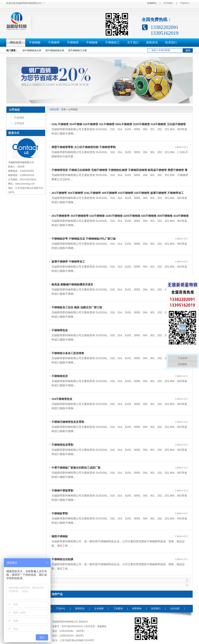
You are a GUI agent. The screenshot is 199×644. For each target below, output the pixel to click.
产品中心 (185, 3)
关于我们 (168, 3)
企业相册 (99, 608)
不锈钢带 (54, 42)
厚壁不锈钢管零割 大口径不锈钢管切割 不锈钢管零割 (84, 147)
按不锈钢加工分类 (78, 50)
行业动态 (19, 117)
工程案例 (118, 608)
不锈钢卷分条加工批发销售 (68, 353)
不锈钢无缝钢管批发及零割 (68, 422)
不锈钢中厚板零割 (62, 491)
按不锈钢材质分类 (32, 50)
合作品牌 (175, 608)
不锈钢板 (35, 42)
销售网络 (137, 608)
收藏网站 (152, 3)
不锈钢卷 (92, 42)
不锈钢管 (73, 42)
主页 (63, 109)
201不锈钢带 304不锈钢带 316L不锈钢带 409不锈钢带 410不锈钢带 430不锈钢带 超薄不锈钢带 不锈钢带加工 (118, 193)
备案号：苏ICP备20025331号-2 (69, 626)
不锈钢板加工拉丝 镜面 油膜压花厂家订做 (77, 307)
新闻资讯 (152, 42)
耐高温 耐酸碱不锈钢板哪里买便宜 (72, 284)
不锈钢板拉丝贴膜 (62, 559)
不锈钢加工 (112, 42)
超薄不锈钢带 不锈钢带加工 (68, 262)
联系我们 (171, 42)
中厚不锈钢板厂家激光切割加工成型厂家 (76, 468)
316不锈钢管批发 (62, 399)
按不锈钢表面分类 (55, 50)
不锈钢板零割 (60, 513)
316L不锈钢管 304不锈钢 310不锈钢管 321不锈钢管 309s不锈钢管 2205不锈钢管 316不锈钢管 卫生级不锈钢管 (119, 124)
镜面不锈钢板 (60, 536)
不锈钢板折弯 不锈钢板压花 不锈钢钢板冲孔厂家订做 (84, 239)
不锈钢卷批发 (60, 376)
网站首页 (16, 42)
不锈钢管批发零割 (62, 445)
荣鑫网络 (102, 626)
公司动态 (14, 110)
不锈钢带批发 (60, 330)
